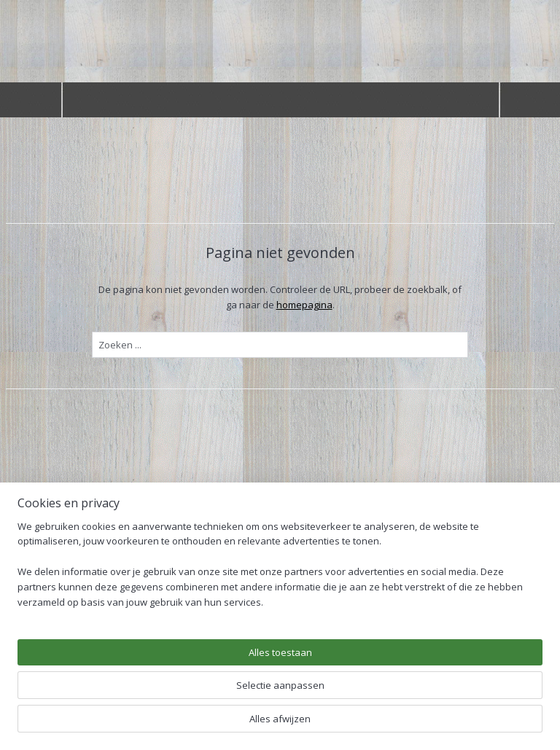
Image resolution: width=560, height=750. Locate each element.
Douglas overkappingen (71, 582)
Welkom (35, 559)
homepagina (304, 305)
